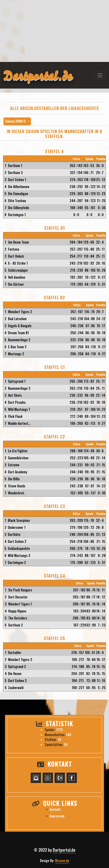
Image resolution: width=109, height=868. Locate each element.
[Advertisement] (54, 31)
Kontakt (53, 809)
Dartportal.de (64, 850)
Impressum (55, 816)
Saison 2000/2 (16, 121)
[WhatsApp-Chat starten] (48, 778)
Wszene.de (62, 861)
